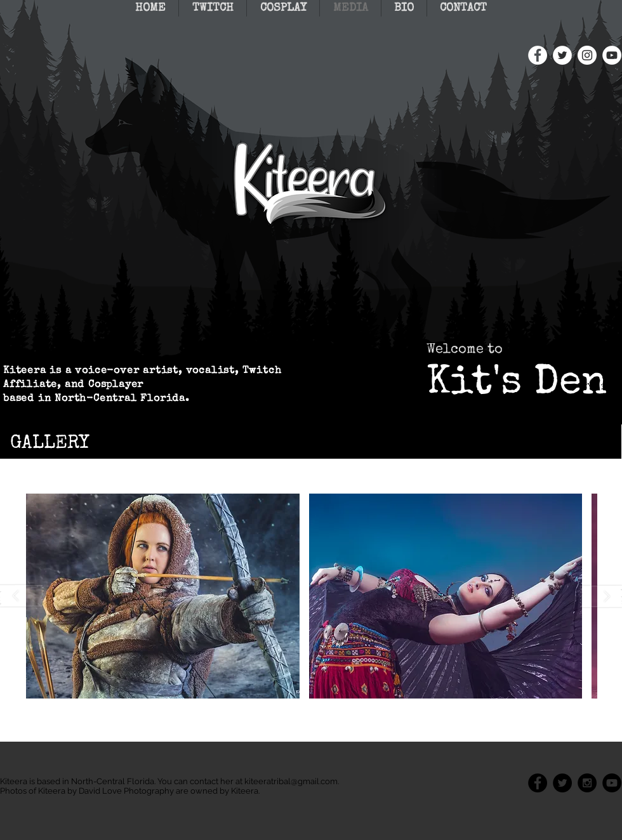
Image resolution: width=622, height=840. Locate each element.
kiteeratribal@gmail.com (291, 781)
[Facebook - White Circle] (538, 55)
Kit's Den (517, 384)
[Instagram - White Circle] (587, 55)
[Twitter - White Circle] (562, 55)
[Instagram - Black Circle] (587, 783)
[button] (163, 596)
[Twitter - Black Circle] (562, 783)
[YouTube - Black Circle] (612, 783)
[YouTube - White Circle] (612, 55)
